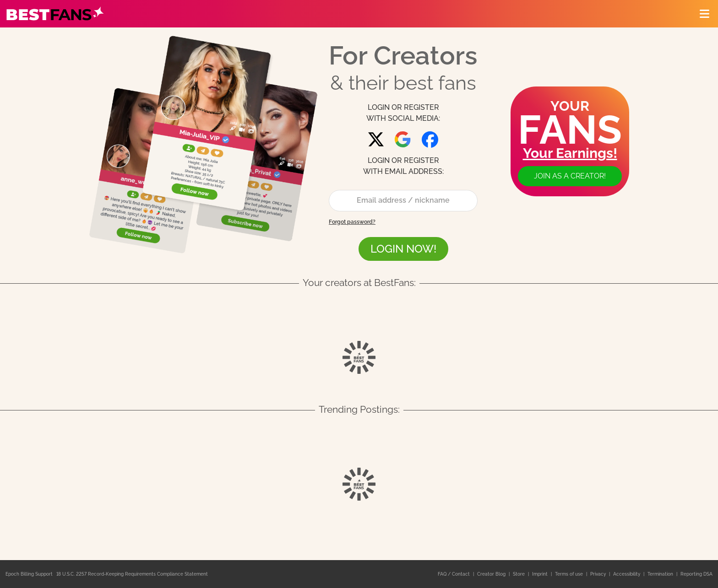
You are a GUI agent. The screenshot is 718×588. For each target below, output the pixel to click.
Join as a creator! (570, 176)
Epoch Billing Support (29, 574)
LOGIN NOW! (403, 249)
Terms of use (570, 574)
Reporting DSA (696, 574)
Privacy (599, 574)
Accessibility (627, 574)
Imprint (541, 574)
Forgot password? (352, 222)
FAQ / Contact (454, 574)
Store (519, 574)
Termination (661, 574)
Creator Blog (492, 574)
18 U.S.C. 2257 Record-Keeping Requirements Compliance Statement (132, 574)
